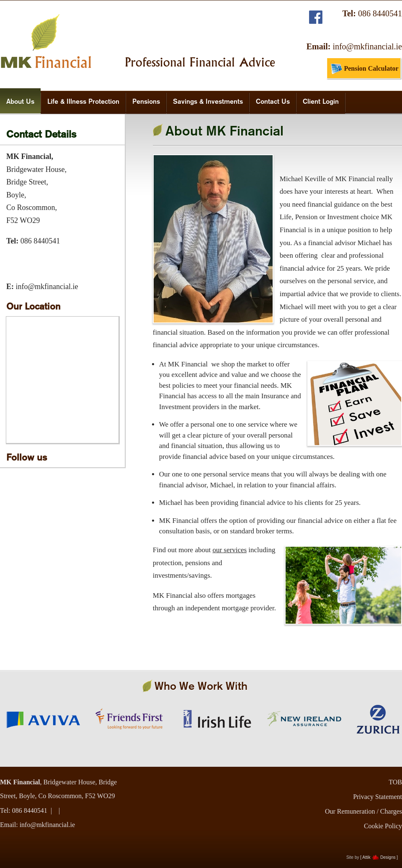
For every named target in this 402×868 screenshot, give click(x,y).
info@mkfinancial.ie (367, 46)
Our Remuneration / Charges (363, 811)
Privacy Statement (378, 797)
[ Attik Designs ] (379, 857)
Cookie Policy (383, 826)
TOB (395, 782)
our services (229, 550)
